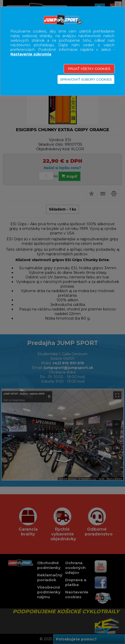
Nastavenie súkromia (31, 54)
